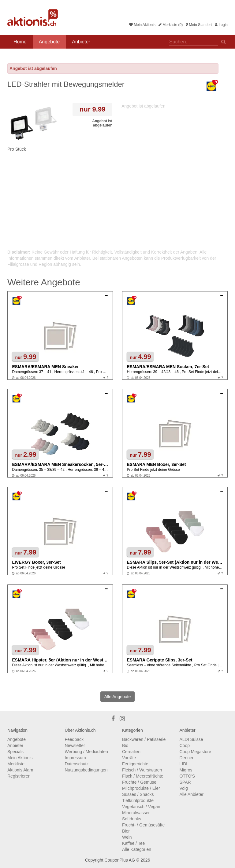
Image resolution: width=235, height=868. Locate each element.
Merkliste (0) (171, 25)
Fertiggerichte (135, 764)
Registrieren (19, 776)
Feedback (74, 739)
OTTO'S (187, 776)
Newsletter (75, 745)
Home (20, 42)
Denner (187, 758)
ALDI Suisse (191, 739)
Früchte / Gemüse (139, 782)
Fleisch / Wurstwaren (142, 770)
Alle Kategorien (137, 849)
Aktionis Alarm (21, 770)
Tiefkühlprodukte (138, 800)
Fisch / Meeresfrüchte (143, 776)
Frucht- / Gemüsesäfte (143, 825)
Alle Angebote (117, 697)
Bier (126, 831)
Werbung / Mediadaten (86, 752)
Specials (15, 752)
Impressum (75, 758)
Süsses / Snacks (138, 794)
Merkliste (16, 764)
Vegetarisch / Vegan (141, 807)
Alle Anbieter (192, 794)
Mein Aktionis (142, 25)
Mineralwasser (136, 813)
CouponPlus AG (120, 860)
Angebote (49, 42)
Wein (127, 837)
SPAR (185, 782)
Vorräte (129, 758)
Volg (184, 788)
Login (221, 25)
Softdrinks (132, 819)
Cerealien (131, 752)
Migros (186, 770)
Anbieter (81, 42)
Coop (185, 745)
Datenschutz (77, 764)
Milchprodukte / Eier (141, 788)
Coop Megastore (196, 752)
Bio (125, 745)
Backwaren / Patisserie (144, 739)
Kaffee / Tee (133, 843)
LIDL (184, 764)
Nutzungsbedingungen (86, 770)
